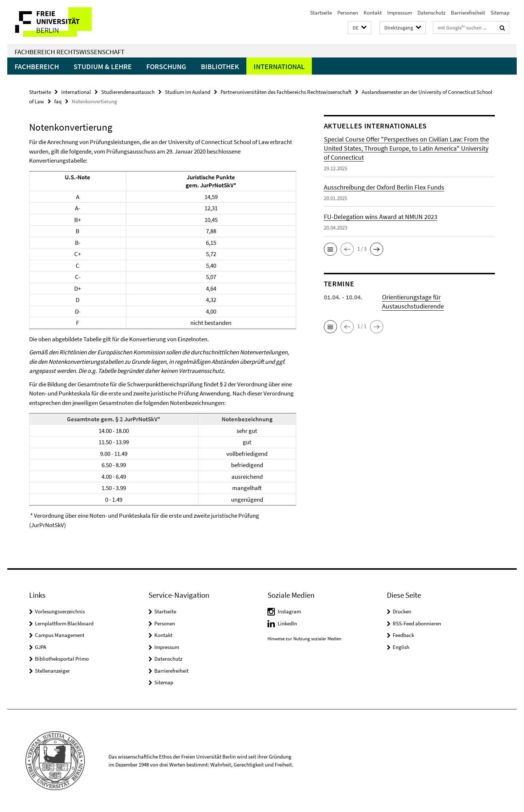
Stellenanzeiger (52, 671)
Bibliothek (220, 66)
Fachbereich (37, 66)
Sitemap (500, 13)
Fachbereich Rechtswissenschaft (70, 52)
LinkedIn (287, 623)
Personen (348, 13)
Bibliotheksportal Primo (62, 659)
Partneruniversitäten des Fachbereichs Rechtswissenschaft (286, 92)
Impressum (400, 13)
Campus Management (60, 635)
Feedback (403, 635)
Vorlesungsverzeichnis (60, 611)
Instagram (289, 611)
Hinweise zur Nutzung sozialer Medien (304, 639)
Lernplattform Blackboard (64, 623)
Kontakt (373, 13)
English (401, 647)
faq (58, 101)
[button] (360, 28)
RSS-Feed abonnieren (417, 623)
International (279, 66)
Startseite (321, 13)
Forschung (166, 66)
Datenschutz (431, 13)
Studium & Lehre (103, 66)
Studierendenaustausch (128, 92)
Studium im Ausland (188, 92)
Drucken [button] (402, 611)
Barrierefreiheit (468, 13)
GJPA (41, 647)
